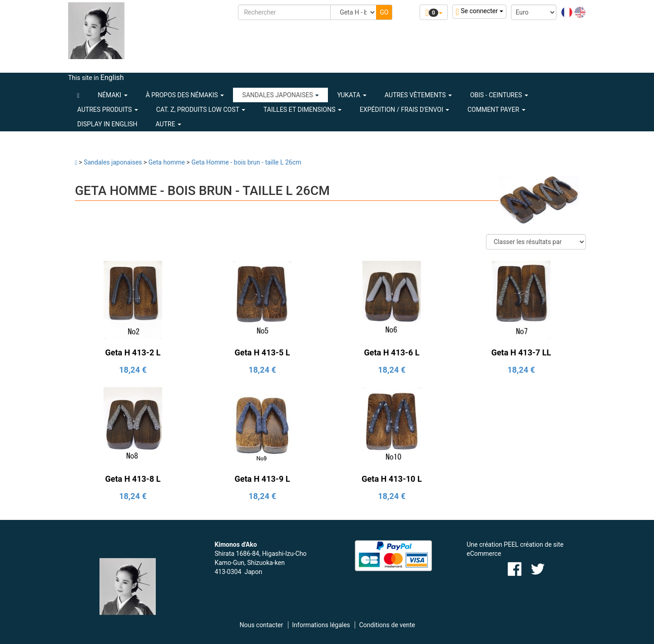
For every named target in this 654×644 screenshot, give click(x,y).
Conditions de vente (387, 625)
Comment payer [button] (496, 110)
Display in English (107, 124)
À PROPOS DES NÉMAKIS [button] (185, 95)
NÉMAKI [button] (113, 95)
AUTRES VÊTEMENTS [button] (418, 95)
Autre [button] (169, 124)
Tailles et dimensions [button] (302, 110)
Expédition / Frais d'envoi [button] (404, 110)
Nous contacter (261, 625)
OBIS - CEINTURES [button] (499, 95)
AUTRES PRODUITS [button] (108, 110)
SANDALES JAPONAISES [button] (280, 95)
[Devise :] (534, 12)
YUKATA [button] (352, 95)
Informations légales (321, 625)
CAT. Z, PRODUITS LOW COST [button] (201, 110)
